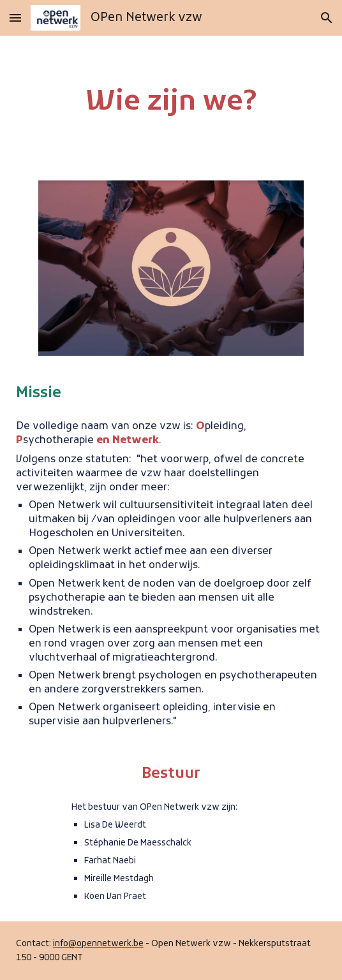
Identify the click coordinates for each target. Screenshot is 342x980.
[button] (15, 18)
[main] (171, 103)
